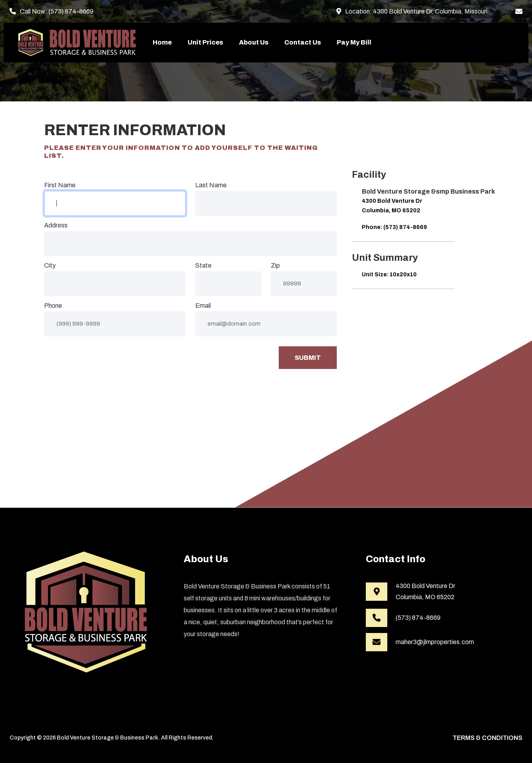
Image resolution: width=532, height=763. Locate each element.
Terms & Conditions (487, 738)
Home (162, 42)
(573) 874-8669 (71, 11)
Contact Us (303, 42)
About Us (254, 42)
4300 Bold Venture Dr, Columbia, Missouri (430, 11)
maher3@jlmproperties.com (435, 642)
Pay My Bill (354, 42)
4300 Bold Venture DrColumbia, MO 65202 (425, 591)
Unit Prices (205, 42)
